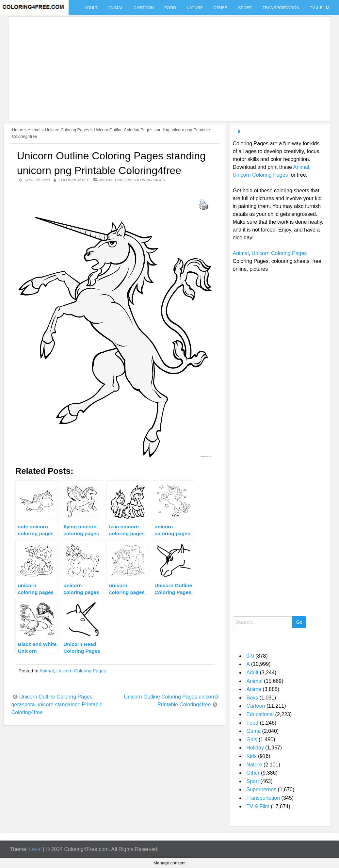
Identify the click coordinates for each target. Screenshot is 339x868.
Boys (252, 698)
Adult (91, 8)
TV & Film (320, 8)
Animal (116, 8)
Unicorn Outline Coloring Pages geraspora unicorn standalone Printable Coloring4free (57, 705)
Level (35, 849)
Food (170, 8)
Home (18, 130)
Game (254, 731)
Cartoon (144, 8)
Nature (195, 8)
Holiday (255, 748)
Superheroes (262, 789)
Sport (245, 8)
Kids (252, 756)
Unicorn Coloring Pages (67, 130)
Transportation (281, 8)
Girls (252, 739)
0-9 (250, 656)
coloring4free (74, 180)
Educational (260, 714)
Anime (254, 689)
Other (220, 8)
